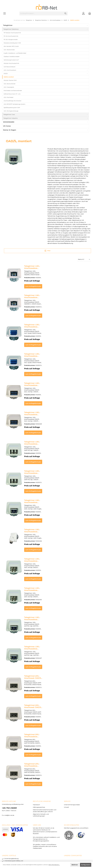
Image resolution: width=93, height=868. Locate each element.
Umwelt (66, 776)
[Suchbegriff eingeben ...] (41, 13)
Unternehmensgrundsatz (72, 773)
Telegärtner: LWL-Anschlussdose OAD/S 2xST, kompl (47, 541)
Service (67, 770)
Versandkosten (42, 855)
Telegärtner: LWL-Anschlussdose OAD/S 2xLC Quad (47, 321)
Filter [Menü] (47, 250)
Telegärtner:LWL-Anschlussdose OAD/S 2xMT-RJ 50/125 (49, 706)
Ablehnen (75, 865)
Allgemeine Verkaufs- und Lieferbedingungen (76, 852)
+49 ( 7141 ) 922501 (9, 776)
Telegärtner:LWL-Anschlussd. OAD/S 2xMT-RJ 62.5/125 (48, 651)
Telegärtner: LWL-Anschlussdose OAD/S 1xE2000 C (47, 294)
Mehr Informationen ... (54, 865)
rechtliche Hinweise (42, 770)
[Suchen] (65, 13)
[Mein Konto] (83, 13)
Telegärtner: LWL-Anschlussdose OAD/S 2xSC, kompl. (48, 486)
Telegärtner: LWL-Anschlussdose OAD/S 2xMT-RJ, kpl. (48, 431)
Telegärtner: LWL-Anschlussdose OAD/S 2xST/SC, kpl (47, 596)
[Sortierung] (84, 260)
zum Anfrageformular (57, 285)
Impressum (36, 773)
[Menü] (5, 13)
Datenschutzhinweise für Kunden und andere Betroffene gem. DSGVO (43, 852)
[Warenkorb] (89, 13)
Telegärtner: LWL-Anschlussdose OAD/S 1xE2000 (46, 266)
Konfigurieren (86, 865)
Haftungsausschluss (39, 776)
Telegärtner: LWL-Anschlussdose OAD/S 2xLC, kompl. (48, 376)
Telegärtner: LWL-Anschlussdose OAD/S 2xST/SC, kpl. (48, 624)
